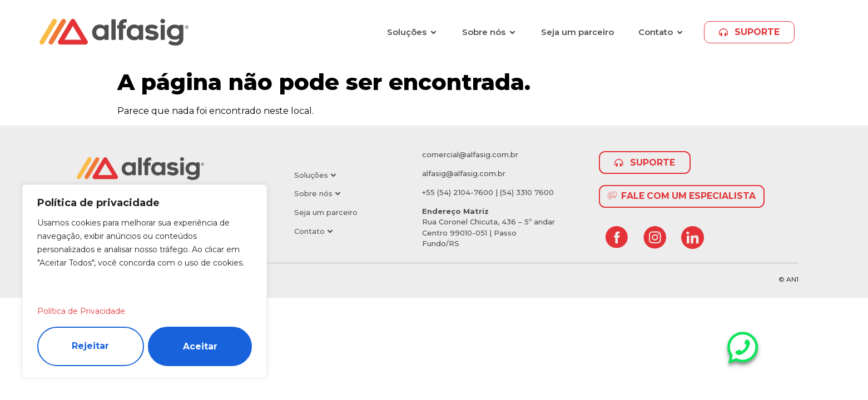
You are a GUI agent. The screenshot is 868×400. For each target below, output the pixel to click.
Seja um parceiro (326, 212)
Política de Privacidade (81, 311)
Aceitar (200, 346)
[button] (336, 175)
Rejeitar (90, 346)
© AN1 (788, 279)
